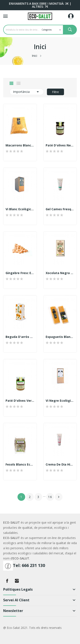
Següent (59, 497)
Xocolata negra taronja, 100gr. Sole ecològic (60, 273)
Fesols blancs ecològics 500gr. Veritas (20, 464)
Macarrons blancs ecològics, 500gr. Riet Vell (20, 145)
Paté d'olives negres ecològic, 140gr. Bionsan (60, 145)
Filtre (55, 92)
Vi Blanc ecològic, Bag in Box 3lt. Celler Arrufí (20, 209)
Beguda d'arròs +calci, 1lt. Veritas (20, 337)
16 (50, 497)
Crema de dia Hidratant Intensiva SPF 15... (60, 464)
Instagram (17, 581)
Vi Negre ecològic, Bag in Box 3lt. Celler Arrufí (60, 401)
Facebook (7, 581)
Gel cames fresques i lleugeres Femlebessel (60, 209)
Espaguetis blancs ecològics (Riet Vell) (60, 337)
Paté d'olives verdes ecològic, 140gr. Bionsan (20, 401)
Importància (27, 92)
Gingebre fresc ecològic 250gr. (20, 273)
